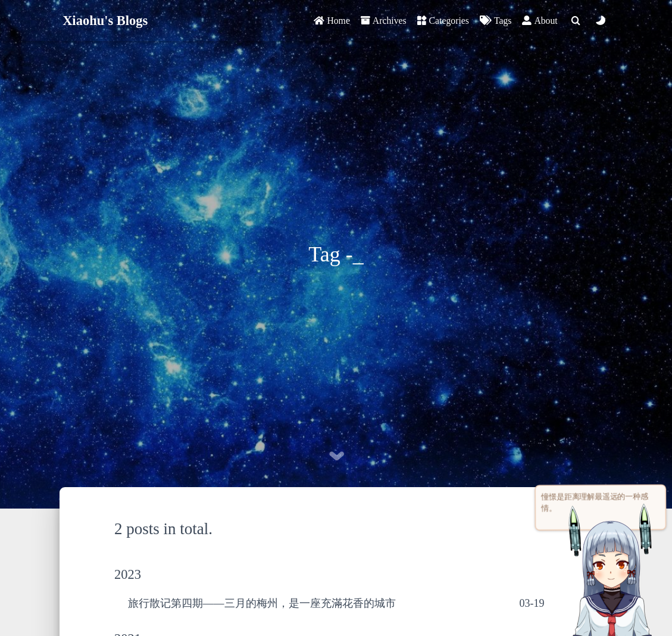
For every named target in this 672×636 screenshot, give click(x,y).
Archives (384, 21)
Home (332, 21)
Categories (443, 21)
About (540, 21)
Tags (496, 21)
